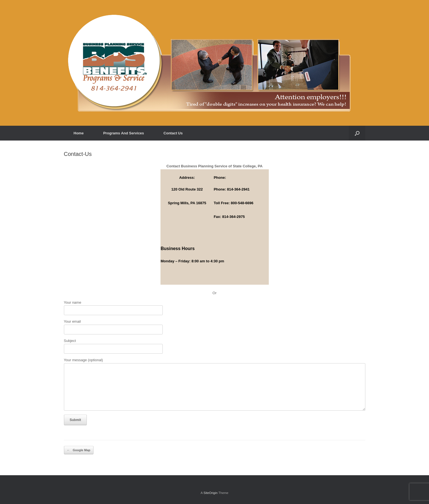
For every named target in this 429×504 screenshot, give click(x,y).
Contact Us (173, 133)
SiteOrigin (211, 493)
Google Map (79, 450)
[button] (357, 133)
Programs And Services (124, 133)
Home (79, 133)
